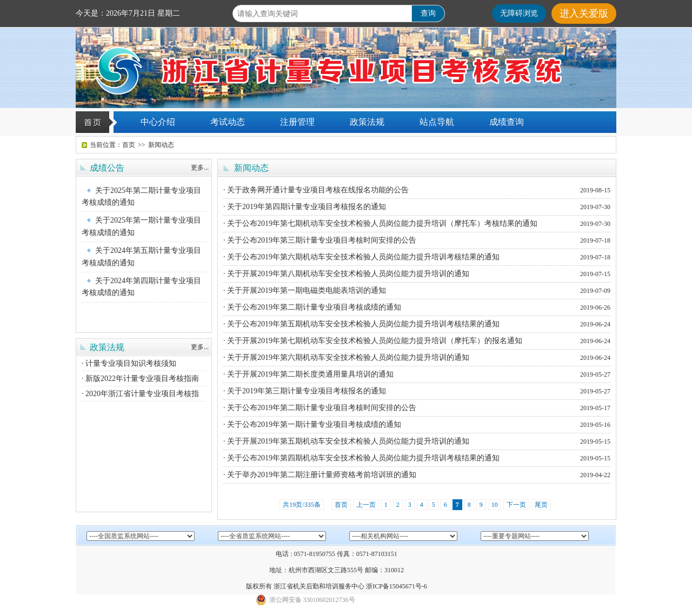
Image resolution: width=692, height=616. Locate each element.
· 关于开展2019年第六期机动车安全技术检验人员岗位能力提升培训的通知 (346, 357)
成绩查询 (507, 122)
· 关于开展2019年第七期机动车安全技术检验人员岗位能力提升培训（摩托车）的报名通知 (373, 341)
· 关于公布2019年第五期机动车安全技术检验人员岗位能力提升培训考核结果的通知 (361, 324)
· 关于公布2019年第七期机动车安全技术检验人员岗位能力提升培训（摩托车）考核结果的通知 (380, 223)
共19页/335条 (301, 505)
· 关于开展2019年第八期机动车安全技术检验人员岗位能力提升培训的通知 (346, 274)
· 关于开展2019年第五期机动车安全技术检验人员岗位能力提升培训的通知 (346, 441)
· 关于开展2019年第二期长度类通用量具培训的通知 (308, 374)
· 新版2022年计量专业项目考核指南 (140, 379)
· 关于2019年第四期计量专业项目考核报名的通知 (305, 207)
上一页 (366, 505)
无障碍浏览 (519, 13)
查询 (428, 13)
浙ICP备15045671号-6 (397, 586)
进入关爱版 (584, 14)
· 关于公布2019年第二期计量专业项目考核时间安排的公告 (320, 408)
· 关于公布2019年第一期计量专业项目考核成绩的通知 (312, 424)
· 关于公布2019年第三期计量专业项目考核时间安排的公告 (320, 240)
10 (495, 505)
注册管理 (297, 122)
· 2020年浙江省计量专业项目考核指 (140, 394)
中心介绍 (158, 122)
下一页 (516, 505)
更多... (200, 168)
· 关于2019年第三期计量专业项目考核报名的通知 (305, 391)
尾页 (541, 505)
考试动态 (228, 122)
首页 (129, 145)
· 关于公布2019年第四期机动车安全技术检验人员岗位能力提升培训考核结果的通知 (361, 458)
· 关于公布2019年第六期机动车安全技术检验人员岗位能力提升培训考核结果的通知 (361, 257)
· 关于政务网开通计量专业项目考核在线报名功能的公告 (316, 190)
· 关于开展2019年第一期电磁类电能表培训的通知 (305, 290)
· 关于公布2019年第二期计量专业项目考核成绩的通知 (312, 307)
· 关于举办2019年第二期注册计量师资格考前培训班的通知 (320, 475)
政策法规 (367, 122)
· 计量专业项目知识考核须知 (129, 363)
